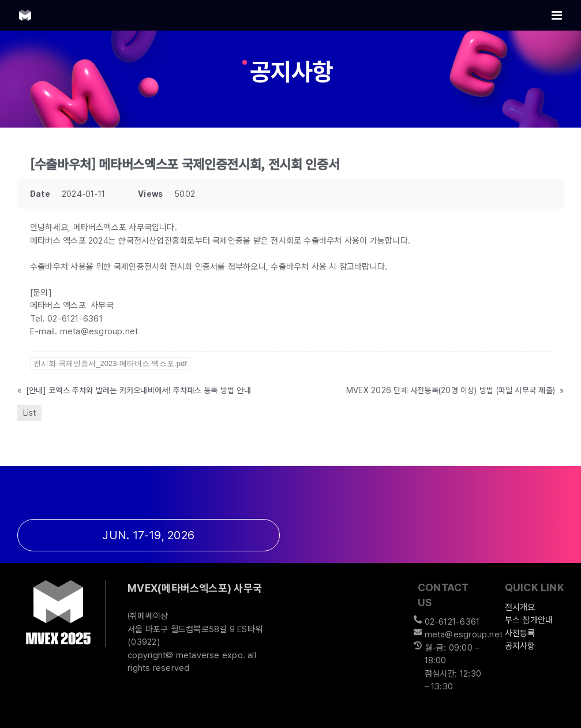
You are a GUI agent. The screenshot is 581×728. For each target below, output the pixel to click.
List (29, 413)
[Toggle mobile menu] (558, 15)
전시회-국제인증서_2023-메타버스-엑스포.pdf (110, 363)
